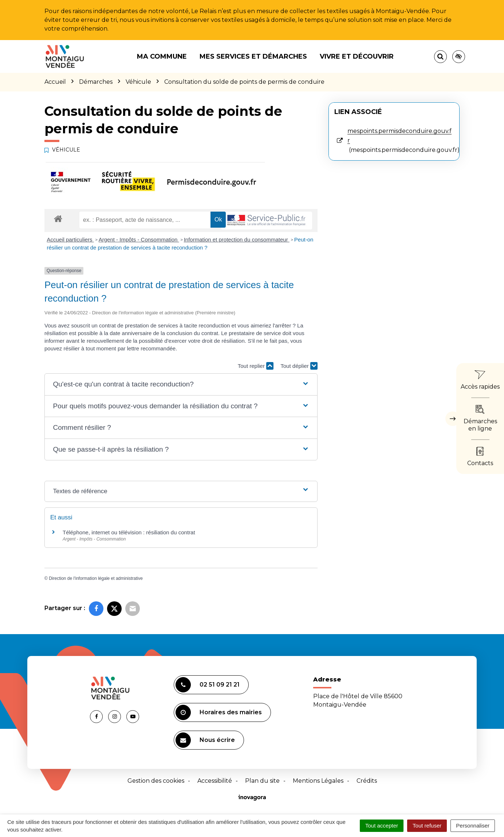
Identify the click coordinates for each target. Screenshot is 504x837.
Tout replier (256, 366)
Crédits (367, 781)
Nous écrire (205, 740)
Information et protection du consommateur (237, 239)
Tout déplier (299, 366)
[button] (181, 384)
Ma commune (162, 56)
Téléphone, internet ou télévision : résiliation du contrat (129, 532)
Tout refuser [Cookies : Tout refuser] (427, 826)
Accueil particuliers (70, 239)
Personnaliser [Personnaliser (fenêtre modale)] (473, 826)
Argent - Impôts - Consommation (139, 239)
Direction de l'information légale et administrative (96, 578)
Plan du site (262, 781)
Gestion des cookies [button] (156, 781)
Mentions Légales (318, 781)
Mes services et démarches (253, 56)
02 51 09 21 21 (208, 685)
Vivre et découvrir (357, 56)
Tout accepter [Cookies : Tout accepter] (382, 826)
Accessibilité (215, 781)
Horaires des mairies (219, 712)
